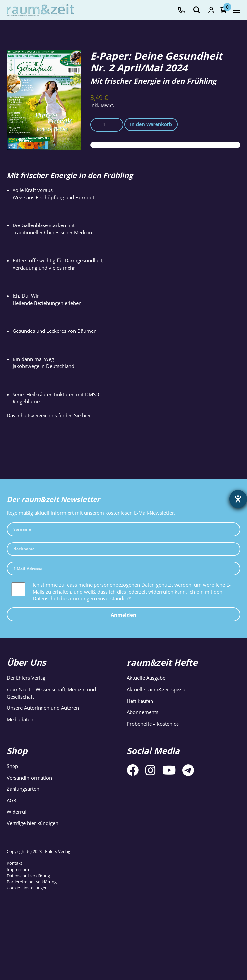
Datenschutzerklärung (28, 876)
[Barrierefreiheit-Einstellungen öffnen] (238, 499)
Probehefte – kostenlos (153, 724)
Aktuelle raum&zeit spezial (157, 689)
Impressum (18, 869)
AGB (12, 800)
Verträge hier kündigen (32, 823)
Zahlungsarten (23, 789)
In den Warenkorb (151, 124)
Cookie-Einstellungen (27, 888)
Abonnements (143, 712)
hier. (87, 415)
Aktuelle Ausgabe (146, 678)
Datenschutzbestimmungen (64, 598)
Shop (12, 766)
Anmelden (123, 615)
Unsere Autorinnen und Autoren (43, 708)
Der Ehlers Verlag (26, 678)
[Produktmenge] (107, 125)
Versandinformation (29, 778)
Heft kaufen (140, 701)
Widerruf (17, 812)
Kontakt (14, 863)
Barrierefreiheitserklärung (32, 882)
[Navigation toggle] (236, 10)
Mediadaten (20, 719)
